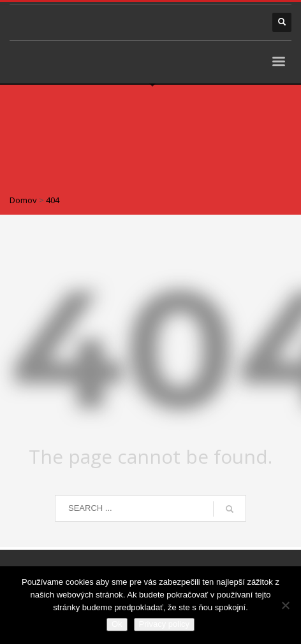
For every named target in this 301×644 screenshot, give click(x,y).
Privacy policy (164, 624)
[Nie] (285, 605)
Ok (117, 624)
